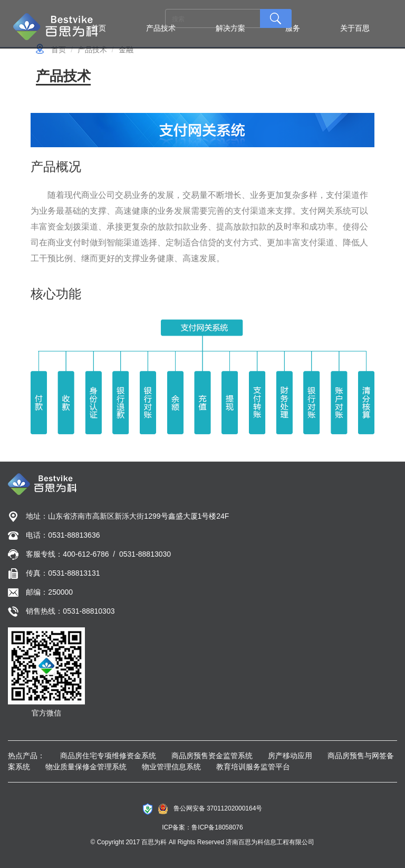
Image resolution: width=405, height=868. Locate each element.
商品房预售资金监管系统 (212, 756)
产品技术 (161, 28)
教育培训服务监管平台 (253, 767)
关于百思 (355, 28)
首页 (99, 28)
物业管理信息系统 (171, 767)
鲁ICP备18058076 (217, 827)
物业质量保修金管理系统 (86, 767)
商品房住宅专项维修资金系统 (108, 756)
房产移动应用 (290, 756)
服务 (293, 28)
